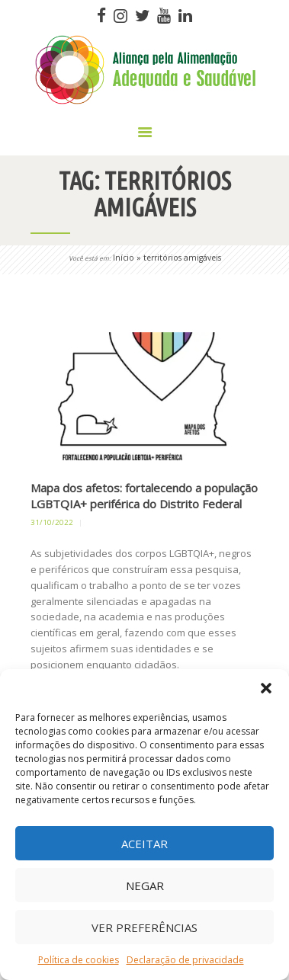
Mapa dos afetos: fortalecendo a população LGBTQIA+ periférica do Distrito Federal (144, 496)
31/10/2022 (52, 522)
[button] (266, 688)
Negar (145, 886)
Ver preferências (144, 927)
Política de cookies (79, 960)
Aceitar (144, 844)
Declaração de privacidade (185, 960)
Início (124, 258)
